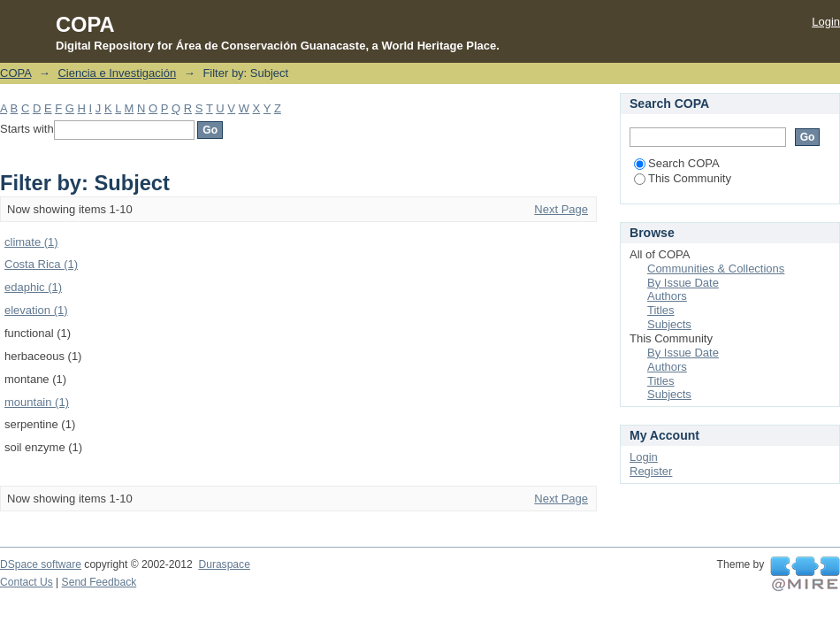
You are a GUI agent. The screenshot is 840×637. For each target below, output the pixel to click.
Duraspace (224, 564)
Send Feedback (99, 582)
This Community (683, 178)
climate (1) (31, 242)
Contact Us (27, 582)
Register (651, 471)
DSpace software (41, 564)
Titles (661, 310)
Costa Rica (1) (41, 264)
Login (826, 22)
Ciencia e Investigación (117, 73)
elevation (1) (36, 310)
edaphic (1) (33, 287)
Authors (667, 296)
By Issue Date (683, 283)
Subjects (669, 324)
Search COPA (677, 163)
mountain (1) (37, 402)
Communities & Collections (716, 269)
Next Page (561, 209)
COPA (15, 73)
